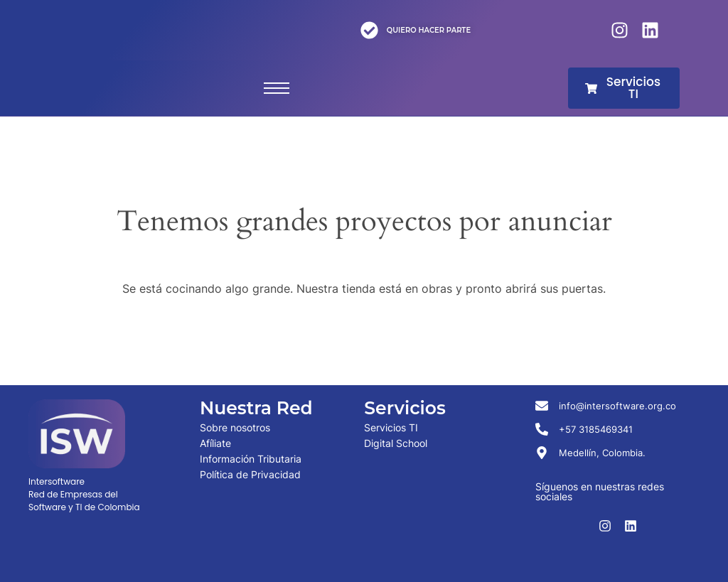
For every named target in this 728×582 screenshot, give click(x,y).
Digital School (396, 443)
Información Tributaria (251, 459)
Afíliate (215, 443)
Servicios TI (391, 427)
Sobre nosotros (235, 427)
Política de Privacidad (250, 474)
